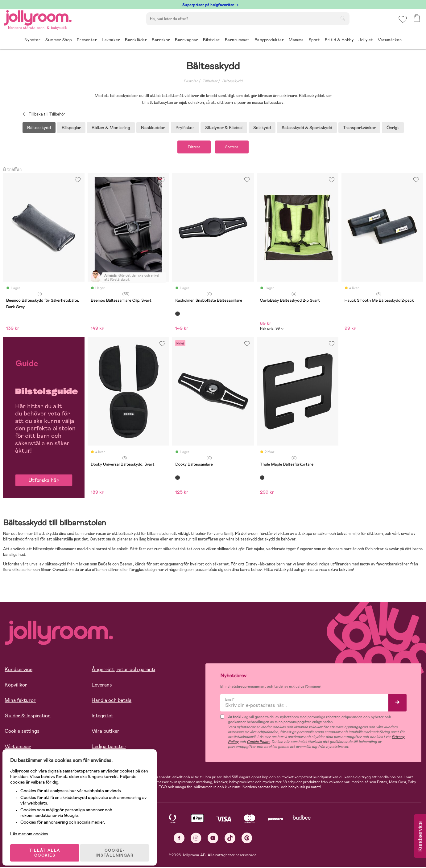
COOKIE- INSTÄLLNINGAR (118, 847)
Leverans (102, 686)
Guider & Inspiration (28, 717)
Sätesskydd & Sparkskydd (307, 128)
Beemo (126, 565)
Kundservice (19, 671)
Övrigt (393, 128)
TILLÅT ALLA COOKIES (48, 847)
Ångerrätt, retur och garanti (123, 671)
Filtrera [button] (191, 148)
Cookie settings (22, 733)
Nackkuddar (153, 128)
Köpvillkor (16, 686)
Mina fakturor (20, 702)
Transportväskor (359, 128)
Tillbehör (210, 81)
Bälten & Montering (111, 128)
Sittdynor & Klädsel (224, 128)
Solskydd (262, 128)
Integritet (102, 717)
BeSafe (105, 565)
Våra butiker (105, 733)
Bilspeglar (71, 128)
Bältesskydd (232, 81)
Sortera (235, 148)
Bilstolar (191, 81)
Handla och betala (112, 702)
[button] (402, 23)
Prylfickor (185, 128)
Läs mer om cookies (33, 828)
